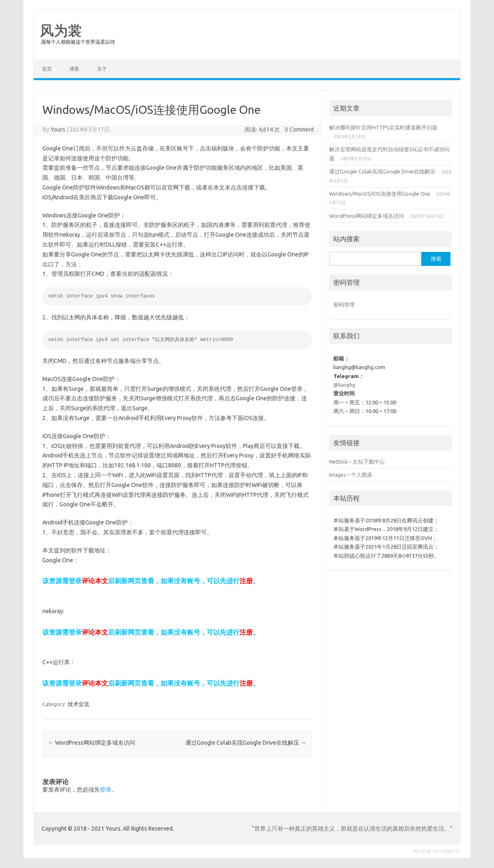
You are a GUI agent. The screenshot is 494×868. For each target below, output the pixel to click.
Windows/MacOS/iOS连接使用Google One (380, 194)
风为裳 (61, 30)
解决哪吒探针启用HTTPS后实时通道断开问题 (383, 127)
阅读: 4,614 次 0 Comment (279, 129)
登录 (106, 790)
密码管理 (344, 305)
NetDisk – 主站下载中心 (357, 462)
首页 (47, 69)
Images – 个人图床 (351, 475)
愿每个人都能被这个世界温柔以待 (78, 42)
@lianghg (344, 385)
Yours (58, 129)
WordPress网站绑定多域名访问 (92, 743)
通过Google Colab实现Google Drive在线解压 (246, 743)
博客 (74, 69)
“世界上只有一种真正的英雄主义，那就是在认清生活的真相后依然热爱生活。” (352, 829)
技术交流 (78, 704)
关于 (102, 69)
